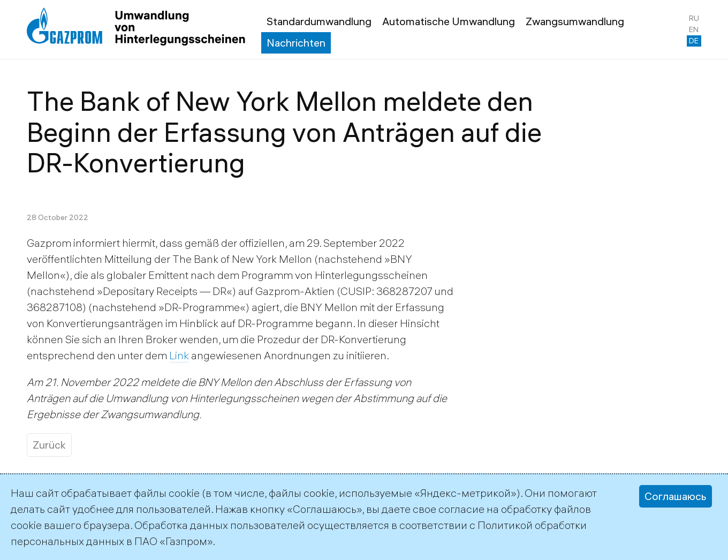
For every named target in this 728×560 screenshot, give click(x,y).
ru (694, 18)
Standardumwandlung (319, 21)
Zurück (49, 445)
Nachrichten (296, 43)
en (694, 29)
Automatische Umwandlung (449, 21)
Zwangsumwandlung (575, 21)
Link (179, 355)
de (694, 41)
